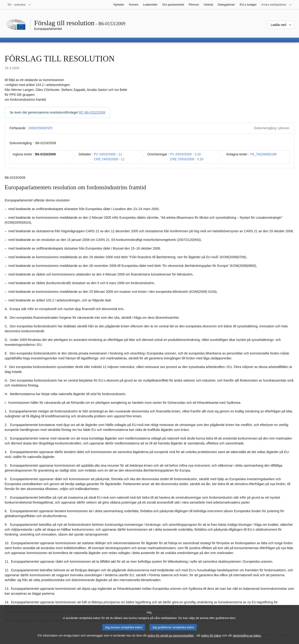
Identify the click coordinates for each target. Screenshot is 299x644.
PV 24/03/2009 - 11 (108, 154)
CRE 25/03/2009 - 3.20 (187, 159)
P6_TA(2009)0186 (263, 154)
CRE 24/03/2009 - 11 (109, 159)
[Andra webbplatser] (277, 5)
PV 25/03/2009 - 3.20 (185, 154)
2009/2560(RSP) (40, 128)
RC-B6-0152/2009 (92, 112)
